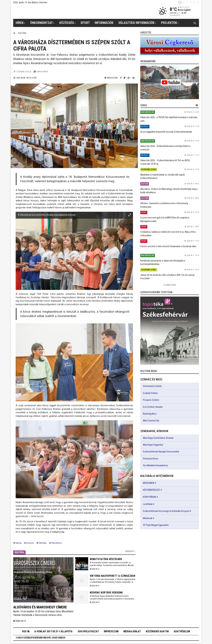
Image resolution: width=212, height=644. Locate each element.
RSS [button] (24, 632)
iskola (18, 543)
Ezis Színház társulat (153, 407)
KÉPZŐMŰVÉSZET (152, 490)
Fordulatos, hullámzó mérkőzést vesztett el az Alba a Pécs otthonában (168, 234)
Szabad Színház (150, 393)
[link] (170, 46)
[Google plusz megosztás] (129, 78)
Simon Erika (42, 72)
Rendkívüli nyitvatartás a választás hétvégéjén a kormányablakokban (163, 262)
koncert (30, 543)
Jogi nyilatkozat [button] (88, 632)
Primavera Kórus (151, 459)
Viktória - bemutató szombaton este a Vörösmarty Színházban (164, 205)
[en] (183, 2)
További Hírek (170, 285)
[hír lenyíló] (197, 105)
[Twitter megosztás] (124, 78)
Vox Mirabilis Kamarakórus (155, 465)
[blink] (198, 2)
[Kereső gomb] (195, 23)
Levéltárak (148, 504)
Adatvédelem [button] (182, 632)
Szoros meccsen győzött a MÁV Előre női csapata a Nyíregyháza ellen (165, 219)
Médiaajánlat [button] (132, 632)
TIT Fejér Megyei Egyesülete (156, 525)
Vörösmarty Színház (152, 386)
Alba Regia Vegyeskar (153, 445)
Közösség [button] (68, 24)
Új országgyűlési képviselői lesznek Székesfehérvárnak (166, 132)
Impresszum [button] (111, 632)
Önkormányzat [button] (42, 24)
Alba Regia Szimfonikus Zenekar (158, 438)
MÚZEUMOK (149, 483)
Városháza (57, 543)
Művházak (148, 518)
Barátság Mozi (150, 414)
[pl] (187, 2)
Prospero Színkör (151, 400)
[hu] (180, 2)
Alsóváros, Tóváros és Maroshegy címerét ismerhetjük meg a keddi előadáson (169, 191)
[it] (194, 2)
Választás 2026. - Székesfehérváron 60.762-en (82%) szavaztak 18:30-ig (165, 162)
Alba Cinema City (151, 421)
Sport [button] (85, 23)
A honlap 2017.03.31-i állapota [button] (53, 632)
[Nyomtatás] (133, 78)
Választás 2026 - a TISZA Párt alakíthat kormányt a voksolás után (169, 119)
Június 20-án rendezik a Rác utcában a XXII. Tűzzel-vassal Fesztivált (167, 277)
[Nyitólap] (14, 33)
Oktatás (43, 543)
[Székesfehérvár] (43, 11)
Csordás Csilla (24, 72)
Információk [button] (104, 23)
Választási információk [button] (137, 24)
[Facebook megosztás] (121, 78)
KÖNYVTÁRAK (150, 497)
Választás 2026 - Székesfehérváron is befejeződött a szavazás (165, 148)
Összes (129, 551)
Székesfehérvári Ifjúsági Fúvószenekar (161, 452)
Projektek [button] (170, 24)
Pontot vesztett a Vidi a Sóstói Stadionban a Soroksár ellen (168, 246)
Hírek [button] (21, 24)
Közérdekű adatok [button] (157, 632)
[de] (191, 2)
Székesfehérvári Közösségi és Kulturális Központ (166, 511)
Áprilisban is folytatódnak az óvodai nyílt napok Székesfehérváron (163, 176)
